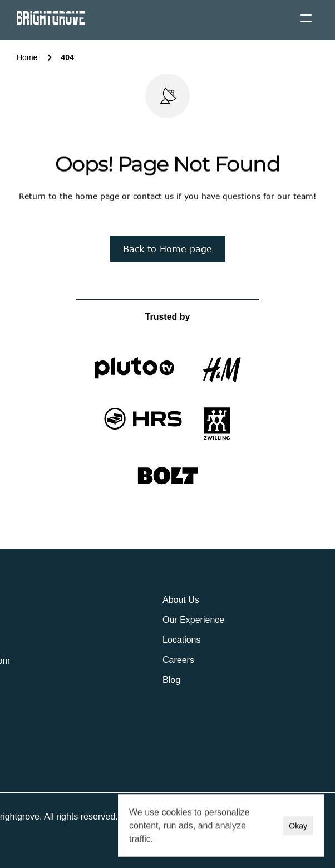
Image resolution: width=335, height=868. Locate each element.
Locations (182, 640)
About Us (181, 600)
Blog (171, 680)
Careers (178, 660)
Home (27, 57)
